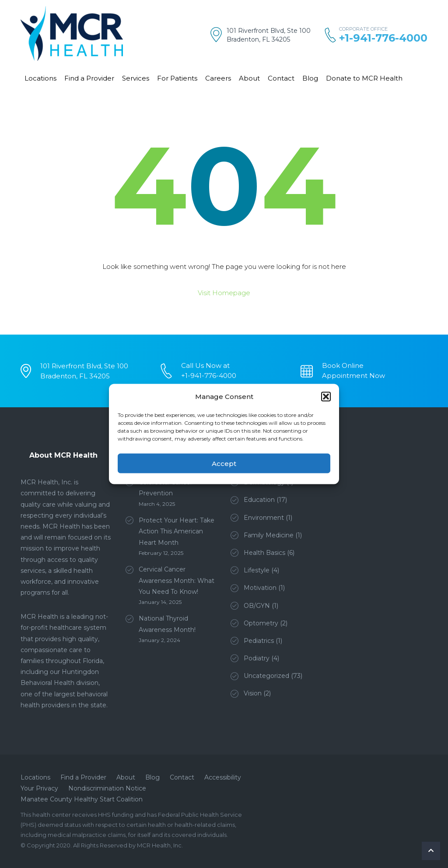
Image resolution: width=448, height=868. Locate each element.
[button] (326, 396)
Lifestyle (257, 570)
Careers (218, 78)
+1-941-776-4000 (383, 38)
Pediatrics (259, 641)
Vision (253, 693)
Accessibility (223, 777)
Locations (40, 78)
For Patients (177, 78)
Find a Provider (89, 78)
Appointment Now (353, 376)
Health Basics (264, 553)
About (249, 78)
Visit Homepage (224, 293)
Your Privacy (39, 788)
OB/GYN (257, 606)
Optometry (261, 623)
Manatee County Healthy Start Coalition (82, 799)
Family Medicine (269, 535)
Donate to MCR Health (364, 78)
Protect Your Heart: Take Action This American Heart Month (177, 531)
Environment (264, 518)
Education (259, 500)
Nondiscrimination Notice (107, 788)
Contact (281, 78)
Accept (224, 463)
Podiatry (257, 658)
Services (136, 78)
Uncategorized (266, 676)
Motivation (260, 588)
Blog (310, 78)
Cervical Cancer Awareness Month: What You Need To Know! (177, 580)
